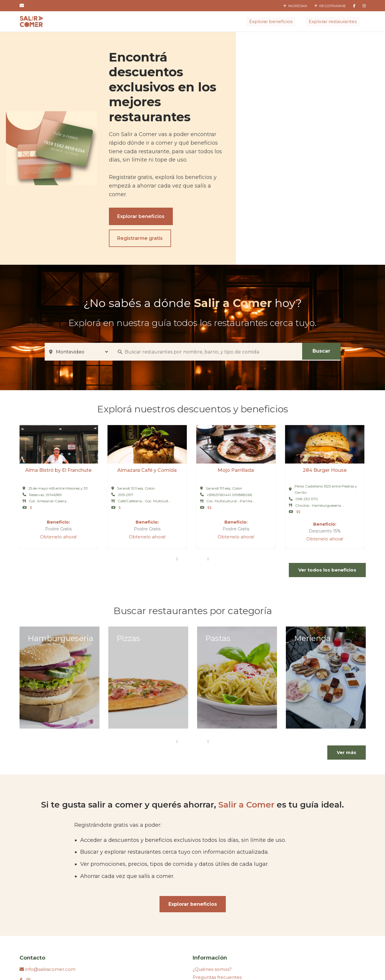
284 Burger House (326, 402)
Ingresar (295, 6)
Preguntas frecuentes (217, 908)
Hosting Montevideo (205, 961)
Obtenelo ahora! (59, 468)
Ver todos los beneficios (327, 501)
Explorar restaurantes (333, 21)
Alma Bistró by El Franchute (59, 402)
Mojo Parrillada (237, 402)
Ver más (347, 684)
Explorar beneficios (271, 21)
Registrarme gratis (268, 169)
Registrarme (330, 6)
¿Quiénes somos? (212, 900)
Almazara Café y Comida (148, 402)
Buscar (321, 283)
